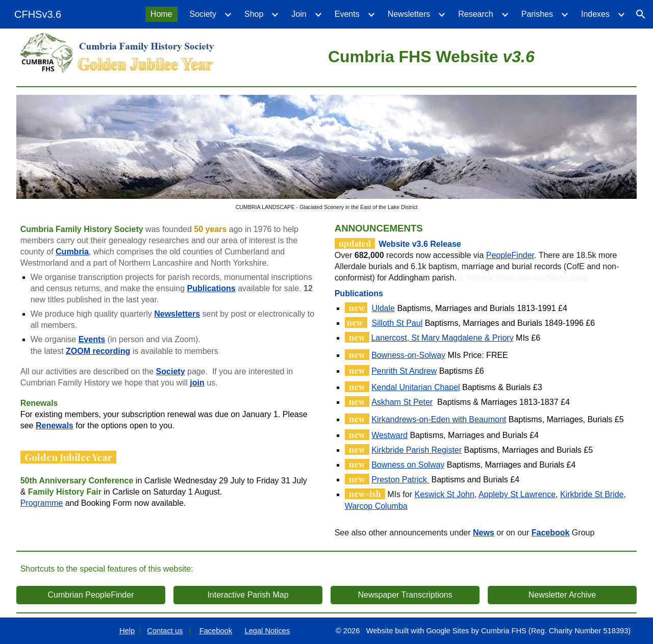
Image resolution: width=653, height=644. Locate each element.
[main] (431, 55)
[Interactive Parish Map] (248, 595)
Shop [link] (254, 14)
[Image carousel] (327, 153)
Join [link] (299, 14)
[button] (641, 14)
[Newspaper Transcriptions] (405, 595)
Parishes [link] (537, 14)
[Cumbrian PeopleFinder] (91, 595)
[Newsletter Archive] (562, 595)
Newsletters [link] (409, 14)
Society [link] (203, 14)
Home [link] (161, 14)
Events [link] (347, 14)
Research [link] (475, 14)
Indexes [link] (595, 14)
